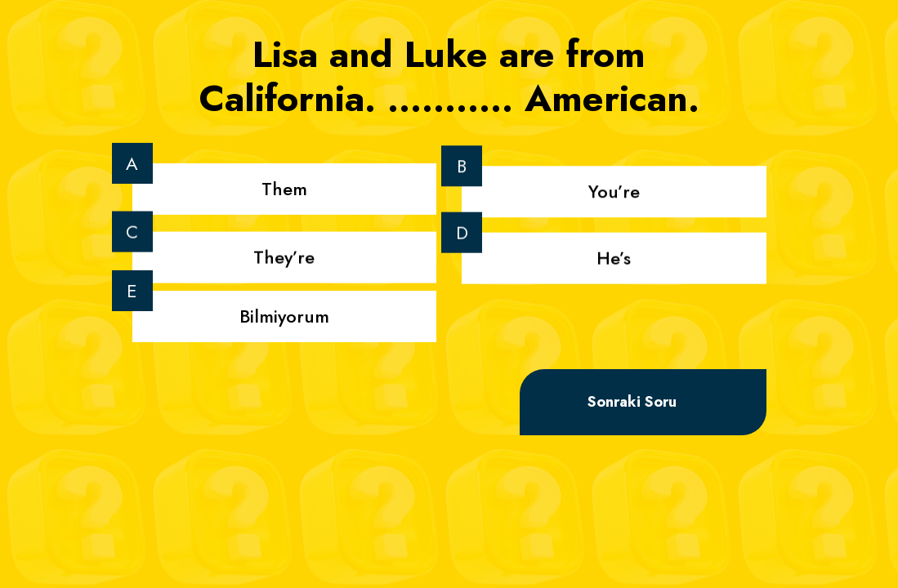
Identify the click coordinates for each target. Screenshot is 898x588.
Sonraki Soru (632, 402)
